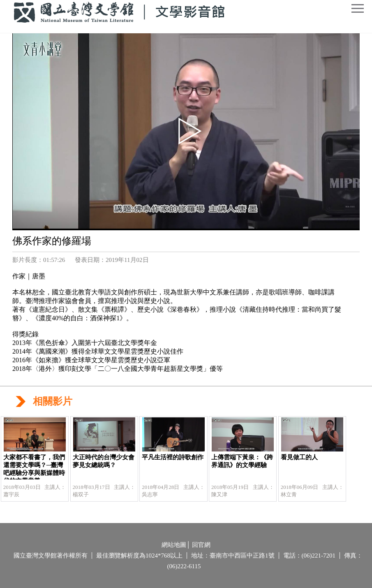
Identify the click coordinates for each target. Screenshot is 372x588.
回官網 (201, 545)
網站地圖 (174, 545)
